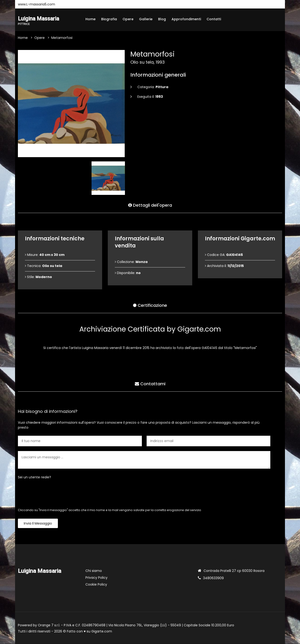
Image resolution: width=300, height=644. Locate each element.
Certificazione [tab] (150, 305)
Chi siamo (94, 571)
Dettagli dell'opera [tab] (150, 205)
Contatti (214, 19)
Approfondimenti (186, 19)
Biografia (109, 19)
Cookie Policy (96, 585)
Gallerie (146, 19)
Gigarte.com (102, 632)
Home (90, 19)
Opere (128, 19)
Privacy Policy (96, 578)
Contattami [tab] (150, 384)
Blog (162, 19)
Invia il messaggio (38, 524)
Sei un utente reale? (34, 477)
